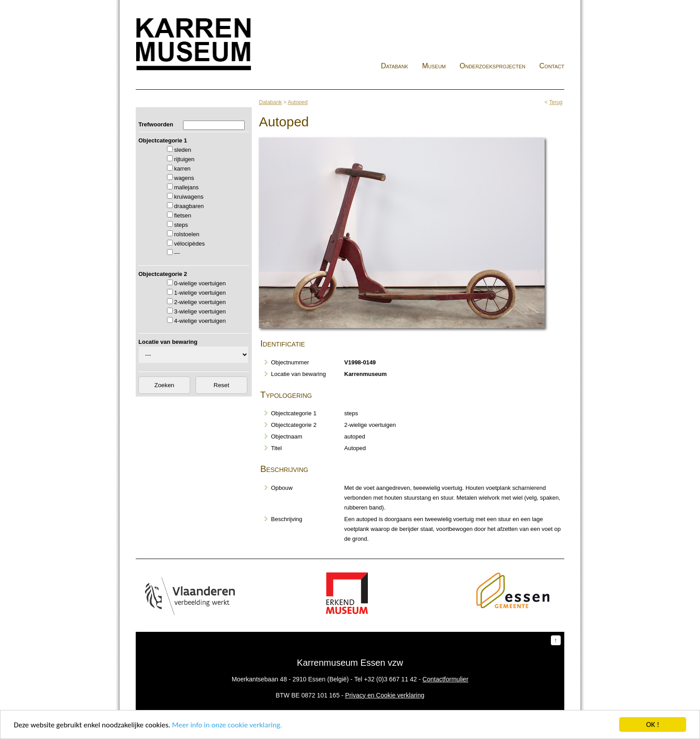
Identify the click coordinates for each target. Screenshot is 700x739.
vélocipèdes (190, 244)
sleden (183, 150)
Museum (434, 66)
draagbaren (189, 206)
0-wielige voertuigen (200, 283)
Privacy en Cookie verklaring (385, 695)
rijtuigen (184, 159)
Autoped (298, 102)
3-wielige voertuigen (200, 311)
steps (181, 225)
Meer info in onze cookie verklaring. (227, 725)
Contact (552, 66)
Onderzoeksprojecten (493, 66)
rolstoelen (187, 234)
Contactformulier (445, 679)
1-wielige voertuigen (200, 293)
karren (182, 169)
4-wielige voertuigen (200, 321)
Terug (556, 102)
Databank (394, 66)
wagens (184, 178)
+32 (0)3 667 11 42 (390, 679)
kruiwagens (189, 197)
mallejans (186, 187)
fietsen (183, 215)
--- (177, 253)
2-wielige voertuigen (200, 302)
